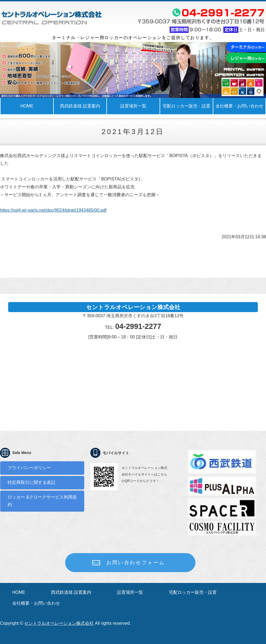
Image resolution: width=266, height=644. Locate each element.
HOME (27, 106)
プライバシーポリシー (29, 468)
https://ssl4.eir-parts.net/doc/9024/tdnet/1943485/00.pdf (53, 210)
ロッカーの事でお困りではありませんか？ (52, 18)
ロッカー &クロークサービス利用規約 (42, 501)
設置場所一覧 (133, 106)
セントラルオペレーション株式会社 (59, 623)
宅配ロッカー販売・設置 (186, 106)
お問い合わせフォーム (136, 563)
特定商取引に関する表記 (31, 482)
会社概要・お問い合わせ (36, 603)
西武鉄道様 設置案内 (80, 106)
